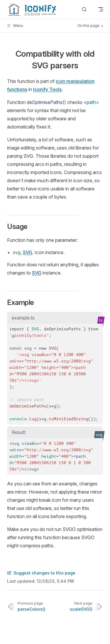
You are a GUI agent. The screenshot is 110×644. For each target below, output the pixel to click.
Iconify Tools (47, 89)
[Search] (84, 9)
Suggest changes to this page (41, 573)
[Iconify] (32, 9)
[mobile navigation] (101, 9)
